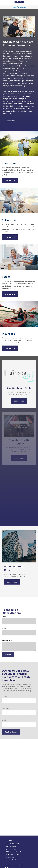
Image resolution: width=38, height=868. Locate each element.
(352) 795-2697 (14, 844)
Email (4, 631)
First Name (6, 699)
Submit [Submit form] (8, 657)
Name (4, 619)
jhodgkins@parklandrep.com (14, 865)
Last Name (5, 711)
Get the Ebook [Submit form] (11, 734)
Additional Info (7, 643)
